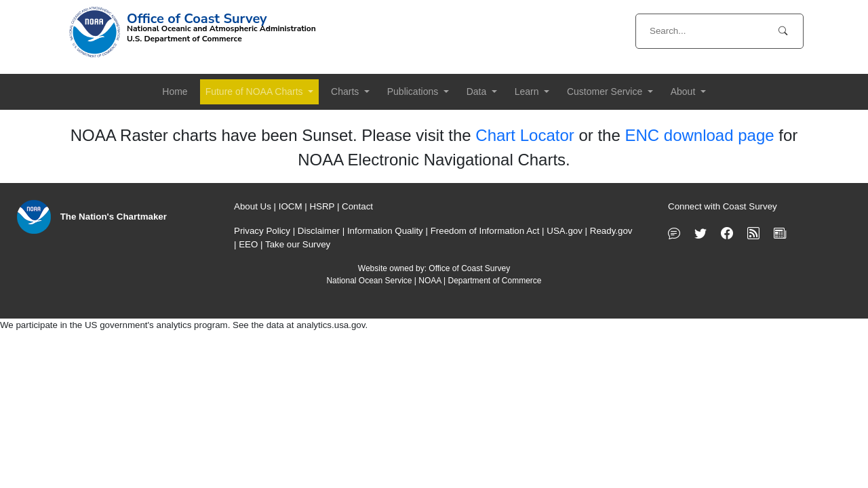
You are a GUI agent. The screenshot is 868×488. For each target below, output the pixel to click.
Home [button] (175, 91)
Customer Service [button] (606, 91)
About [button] (684, 91)
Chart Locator (525, 135)
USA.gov (565, 231)
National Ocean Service (369, 281)
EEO (248, 244)
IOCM (291, 206)
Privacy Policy (262, 231)
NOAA (430, 281)
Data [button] (478, 91)
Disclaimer (319, 231)
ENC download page (699, 135)
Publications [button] (414, 91)
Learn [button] (528, 91)
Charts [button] (346, 91)
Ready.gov (611, 231)
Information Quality (385, 231)
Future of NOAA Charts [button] (256, 91)
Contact (357, 206)
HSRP (322, 206)
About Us (253, 206)
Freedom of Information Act (485, 231)
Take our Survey (298, 244)
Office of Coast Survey (469, 268)
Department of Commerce (494, 281)
